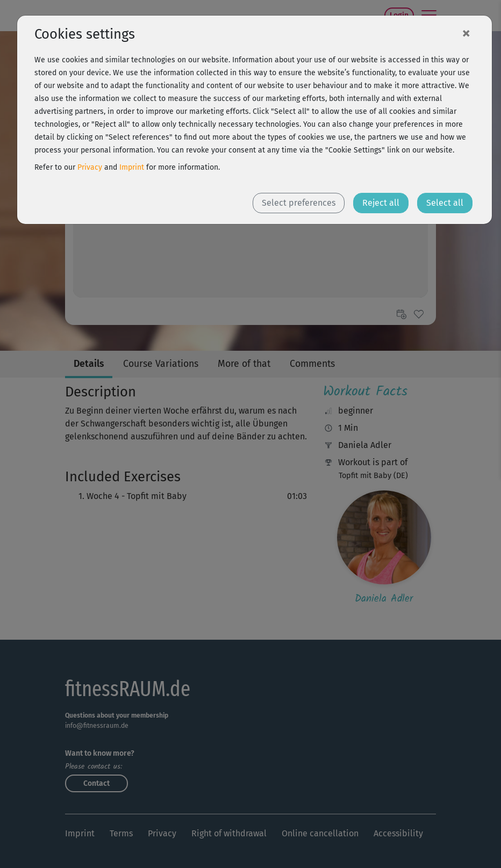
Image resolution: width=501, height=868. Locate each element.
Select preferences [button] (299, 203)
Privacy (90, 167)
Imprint (132, 167)
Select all (445, 203)
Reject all (381, 203)
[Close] (466, 33)
